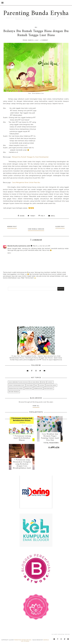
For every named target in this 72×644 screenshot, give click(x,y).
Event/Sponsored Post (17, 385)
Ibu (36, 27)
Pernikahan (38, 388)
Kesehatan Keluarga (16, 388)
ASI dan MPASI (35, 382)
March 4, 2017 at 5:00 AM (42, 246)
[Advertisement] (36, 309)
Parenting (28, 388)
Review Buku (49, 388)
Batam (44, 382)
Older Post (60, 227)
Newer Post (12, 227)
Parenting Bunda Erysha (36, 13)
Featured (30, 385)
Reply (9, 253)
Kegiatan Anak (51, 385)
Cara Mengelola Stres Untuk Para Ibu (26, 182)
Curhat (50, 382)
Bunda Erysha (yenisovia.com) (19, 246)
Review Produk (14, 392)
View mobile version (36, 229)
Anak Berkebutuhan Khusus (18, 382)
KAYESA (42, 385)
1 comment (44, 40)
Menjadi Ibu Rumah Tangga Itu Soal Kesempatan (31, 157)
